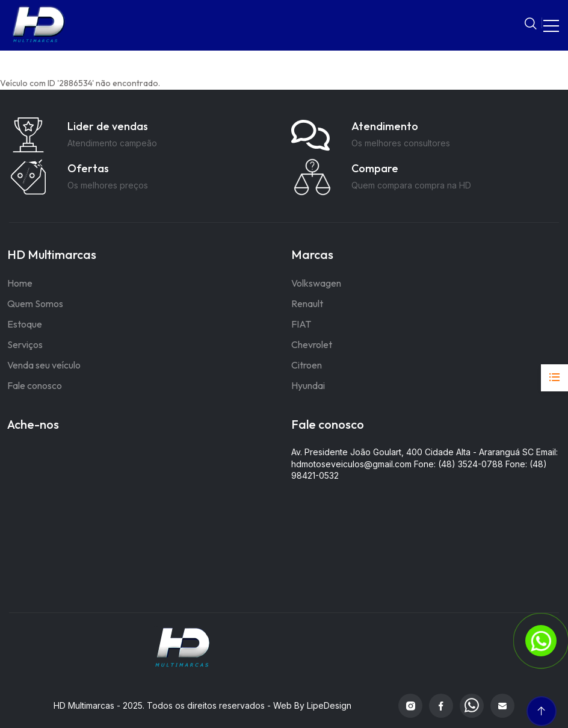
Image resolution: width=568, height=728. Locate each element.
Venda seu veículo (44, 365)
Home (20, 283)
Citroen (307, 365)
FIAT (301, 324)
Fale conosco (35, 385)
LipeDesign (329, 705)
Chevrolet (312, 344)
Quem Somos (35, 303)
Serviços (25, 344)
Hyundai (308, 385)
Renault (307, 303)
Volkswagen (316, 283)
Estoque (25, 324)
